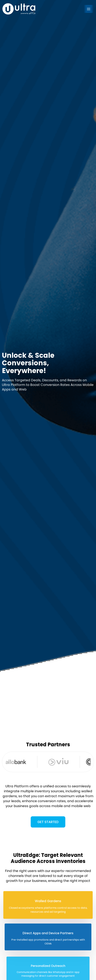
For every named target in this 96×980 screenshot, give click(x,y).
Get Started (48, 827)
